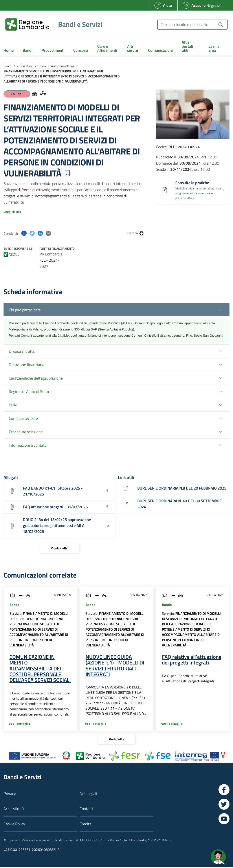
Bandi (7, 66)
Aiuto (168, 5)
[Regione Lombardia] (52, 24)
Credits (85, 825)
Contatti (86, 810)
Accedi (197, 5)
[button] (67, 173)
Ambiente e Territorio (31, 66)
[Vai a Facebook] (224, 791)
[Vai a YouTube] (224, 820)
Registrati (215, 5)
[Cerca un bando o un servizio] (193, 25)
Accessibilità (14, 810)
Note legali (88, 795)
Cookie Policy (14, 825)
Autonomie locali (62, 66)
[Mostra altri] (59, 549)
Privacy (10, 795)
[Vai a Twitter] (224, 805)
